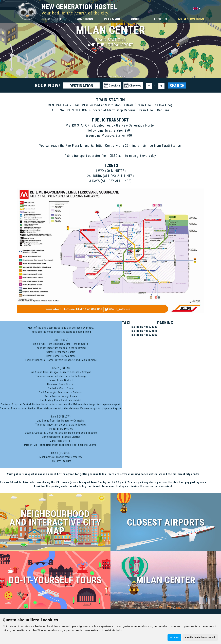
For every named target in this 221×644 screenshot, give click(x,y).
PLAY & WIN (112, 19)
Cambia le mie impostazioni (200, 637)
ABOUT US (160, 19)
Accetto (174, 637)
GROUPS (137, 19)
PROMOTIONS (84, 19)
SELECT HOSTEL (52, 19)
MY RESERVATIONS (191, 19)
